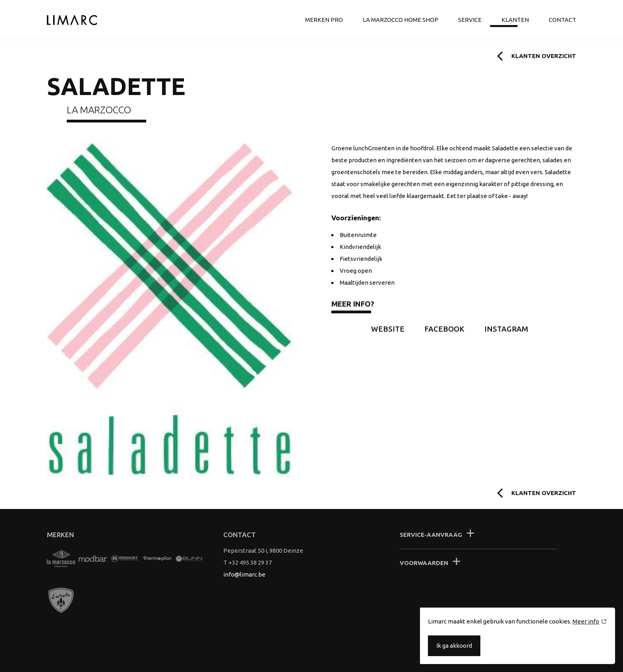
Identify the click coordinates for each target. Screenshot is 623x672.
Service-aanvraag (431, 535)
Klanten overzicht (544, 56)
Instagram (506, 329)
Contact (562, 20)
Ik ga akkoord (454, 646)
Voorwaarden (424, 563)
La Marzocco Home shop (400, 20)
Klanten (515, 20)
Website (388, 329)
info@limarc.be (244, 574)
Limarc (72, 20)
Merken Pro (324, 20)
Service (470, 20)
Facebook (444, 329)
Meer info (586, 621)
